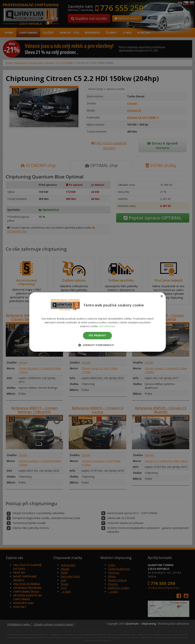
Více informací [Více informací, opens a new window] (107, 326)
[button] (97, 345)
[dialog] (97, 322)
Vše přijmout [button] (97, 336)
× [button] (161, 296)
